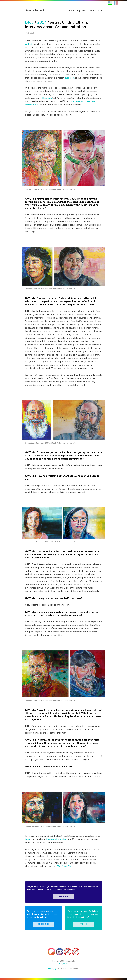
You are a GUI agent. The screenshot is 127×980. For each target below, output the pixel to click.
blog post (70, 78)
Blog (84, 11)
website (29, 44)
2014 (42, 22)
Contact (99, 11)
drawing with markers (57, 839)
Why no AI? (64, 964)
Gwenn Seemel (35, 11)
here (27, 839)
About (91, 11)
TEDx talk (47, 98)
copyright (53, 969)
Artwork (71, 11)
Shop (78, 11)
